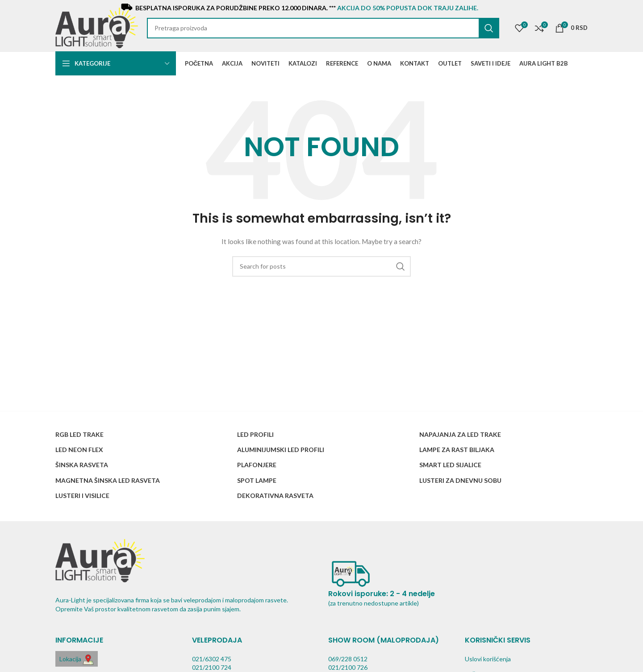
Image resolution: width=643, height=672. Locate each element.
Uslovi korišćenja (488, 659)
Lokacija (77, 660)
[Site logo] (97, 27)
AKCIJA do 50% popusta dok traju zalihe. (408, 8)
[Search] (323, 28)
